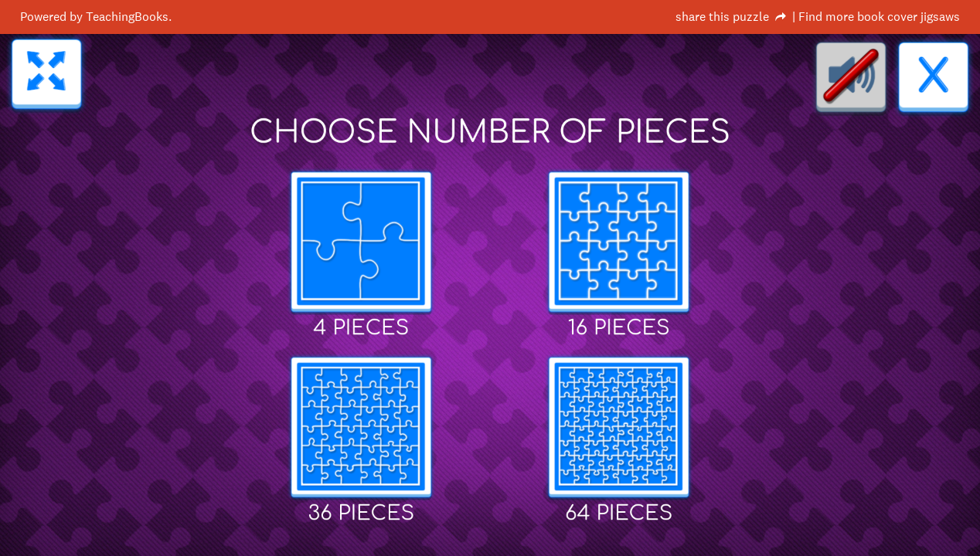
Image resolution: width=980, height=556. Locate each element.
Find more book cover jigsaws (879, 17)
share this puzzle (722, 17)
